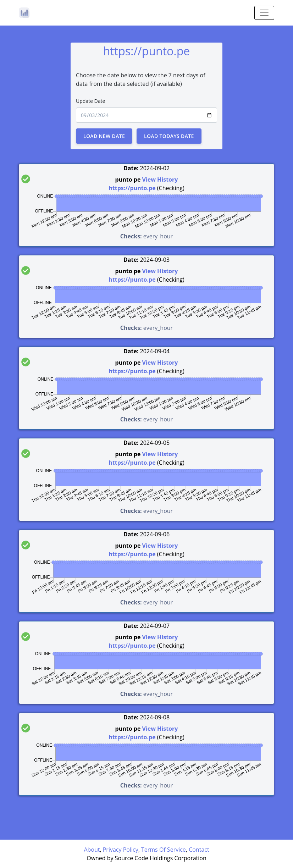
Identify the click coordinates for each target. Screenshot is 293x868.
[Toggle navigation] (264, 13)
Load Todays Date (169, 136)
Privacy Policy (121, 850)
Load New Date (104, 136)
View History (160, 179)
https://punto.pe (132, 188)
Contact (199, 850)
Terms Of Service (164, 850)
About (92, 850)
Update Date (90, 101)
